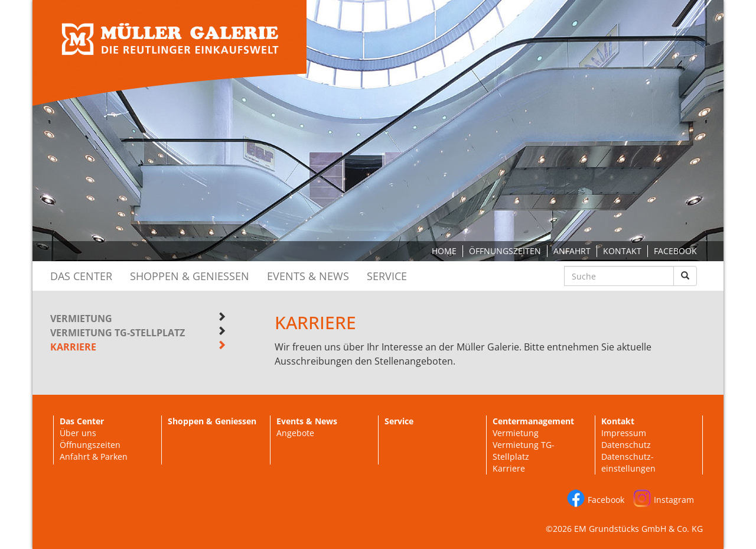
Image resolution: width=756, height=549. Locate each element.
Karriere (509, 468)
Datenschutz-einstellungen (628, 462)
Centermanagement (533, 421)
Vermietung (81, 319)
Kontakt (622, 251)
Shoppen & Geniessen (190, 276)
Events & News (308, 276)
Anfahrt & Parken (94, 457)
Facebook (675, 251)
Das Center (81, 276)
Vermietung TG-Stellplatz (118, 333)
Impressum (624, 433)
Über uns (78, 433)
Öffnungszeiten (505, 251)
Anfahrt (572, 251)
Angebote (295, 433)
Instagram (674, 500)
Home (444, 251)
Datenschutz (626, 445)
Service (387, 276)
